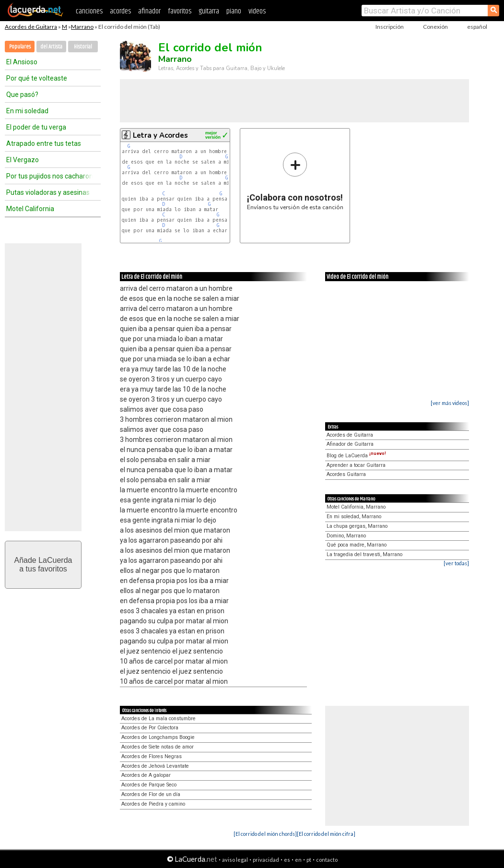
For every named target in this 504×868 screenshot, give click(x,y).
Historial (83, 47)
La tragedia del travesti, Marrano (364, 554)
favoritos (180, 11)
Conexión (435, 27)
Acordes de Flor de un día (151, 794)
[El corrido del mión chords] (265, 834)
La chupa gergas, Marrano (357, 526)
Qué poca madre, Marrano (357, 545)
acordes (120, 11)
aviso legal (235, 860)
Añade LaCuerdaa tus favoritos (43, 565)
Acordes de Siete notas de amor (158, 747)
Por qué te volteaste (37, 78)
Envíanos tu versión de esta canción (295, 181)
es (287, 860)
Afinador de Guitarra (350, 444)
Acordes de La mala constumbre (158, 719)
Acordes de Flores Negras (152, 756)
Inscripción (390, 27)
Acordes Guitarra (346, 474)
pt (309, 860)
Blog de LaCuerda (356, 456)
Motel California (30, 209)
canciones (89, 11)
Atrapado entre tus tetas (44, 143)
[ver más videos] (450, 403)
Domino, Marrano (346, 536)
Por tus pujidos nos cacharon (49, 176)
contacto (327, 860)
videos (257, 11)
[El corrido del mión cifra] (326, 834)
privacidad (266, 860)
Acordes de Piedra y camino (153, 804)
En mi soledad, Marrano (354, 517)
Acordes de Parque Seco (149, 785)
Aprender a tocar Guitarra (356, 465)
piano (234, 11)
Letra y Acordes (160, 135)
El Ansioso (22, 62)
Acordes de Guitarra (31, 27)
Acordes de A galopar (146, 775)
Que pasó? (22, 95)
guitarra (209, 11)
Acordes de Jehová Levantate (155, 766)
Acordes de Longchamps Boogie (158, 737)
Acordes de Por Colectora (150, 728)
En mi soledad (27, 111)
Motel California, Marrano (356, 507)
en (298, 860)
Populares (20, 47)
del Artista (51, 47)
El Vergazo (23, 160)
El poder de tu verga (36, 127)
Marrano (82, 27)
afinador (149, 11)
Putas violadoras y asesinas (48, 192)
